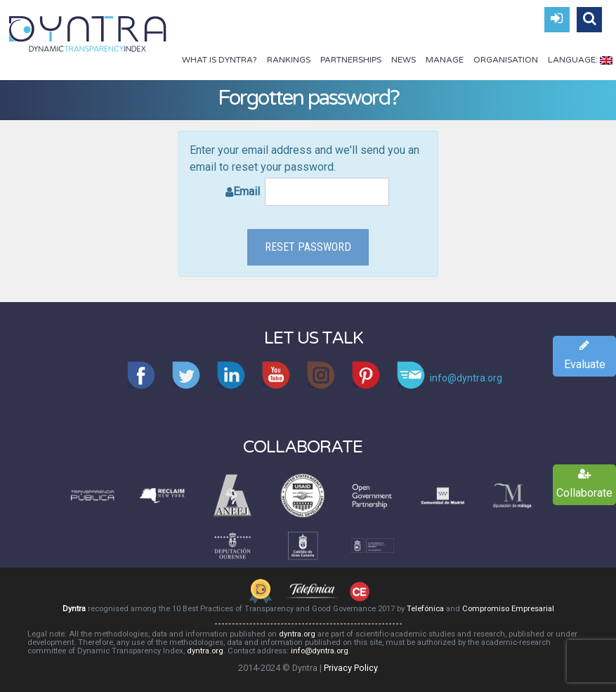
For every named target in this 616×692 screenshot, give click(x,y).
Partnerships (351, 60)
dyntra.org (297, 634)
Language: (580, 60)
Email (311, 192)
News (404, 60)
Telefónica (425, 609)
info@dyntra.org (320, 651)
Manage (445, 60)
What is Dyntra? (219, 60)
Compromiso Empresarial (508, 609)
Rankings (289, 60)
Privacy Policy (351, 668)
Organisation (506, 60)
